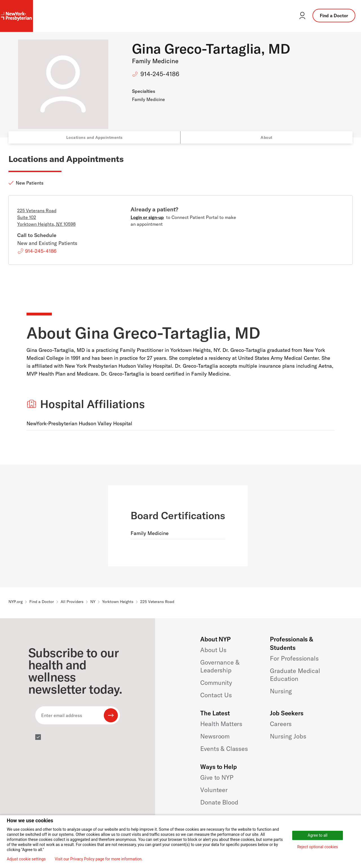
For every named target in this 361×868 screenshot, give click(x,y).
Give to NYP (217, 777)
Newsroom (215, 736)
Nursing (281, 691)
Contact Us (216, 695)
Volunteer (214, 790)
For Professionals (294, 658)
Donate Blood (219, 802)
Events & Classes (224, 749)
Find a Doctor (334, 16)
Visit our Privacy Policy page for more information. (99, 859)
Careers (281, 724)
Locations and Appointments (94, 137)
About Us (213, 650)
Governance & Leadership (220, 666)
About (267, 137)
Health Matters (221, 724)
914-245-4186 (160, 74)
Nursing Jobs (288, 736)
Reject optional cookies (318, 847)
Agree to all (318, 835)
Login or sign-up (147, 217)
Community (216, 683)
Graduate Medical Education (295, 675)
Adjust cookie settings (26, 859)
